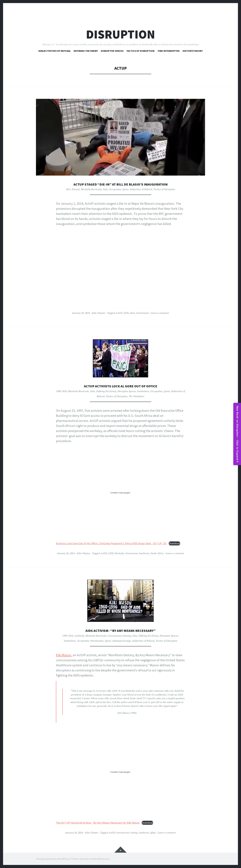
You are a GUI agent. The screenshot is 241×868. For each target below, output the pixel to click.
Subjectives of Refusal (141, 189)
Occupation (115, 189)
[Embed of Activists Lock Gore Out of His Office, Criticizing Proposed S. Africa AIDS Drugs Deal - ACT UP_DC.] (120, 493)
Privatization (97, 641)
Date (105, 189)
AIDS (126, 313)
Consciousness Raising (119, 636)
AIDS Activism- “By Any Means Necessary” (120, 630)
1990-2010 (61, 391)
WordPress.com (101, 859)
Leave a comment (160, 313)
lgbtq (153, 833)
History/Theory (193, 51)
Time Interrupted (169, 51)
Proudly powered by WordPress (53, 859)
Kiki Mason (64, 655)
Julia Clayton (98, 313)
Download (174, 543)
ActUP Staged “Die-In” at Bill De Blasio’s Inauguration (121, 184)
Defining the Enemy (106, 391)
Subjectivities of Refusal (54, 51)
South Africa (157, 553)
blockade (119, 553)
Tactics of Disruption (140, 51)
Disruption (120, 34)
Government (142, 313)
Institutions (143, 391)
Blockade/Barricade (91, 189)
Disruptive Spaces (112, 51)
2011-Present (73, 189)
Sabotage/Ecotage (122, 641)
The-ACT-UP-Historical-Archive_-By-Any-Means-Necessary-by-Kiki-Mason (98, 823)
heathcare (144, 553)
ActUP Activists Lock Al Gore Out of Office (120, 386)
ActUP (119, 313)
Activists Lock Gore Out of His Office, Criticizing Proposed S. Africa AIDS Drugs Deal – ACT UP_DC (111, 543)
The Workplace (136, 396)
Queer (125, 189)
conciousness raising (127, 833)
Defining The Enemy (86, 51)
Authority (79, 636)
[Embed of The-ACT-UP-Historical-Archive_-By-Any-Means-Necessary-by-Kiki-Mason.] (120, 772)
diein (132, 313)
